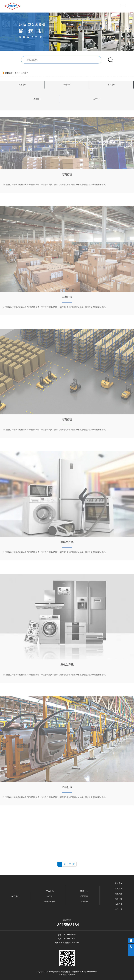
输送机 (50, 896)
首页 (16, 73)
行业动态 (84, 902)
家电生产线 (67, 493)
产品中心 (50, 891)
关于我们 (15, 896)
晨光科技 (72, 975)
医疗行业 (97, 99)
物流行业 (37, 99)
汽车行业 (22, 85)
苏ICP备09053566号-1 (89, 972)
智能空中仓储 (50, 902)
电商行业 (111, 85)
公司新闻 (84, 896)
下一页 (72, 864)
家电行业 (67, 85)
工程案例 (25, 73)
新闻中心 (84, 891)
